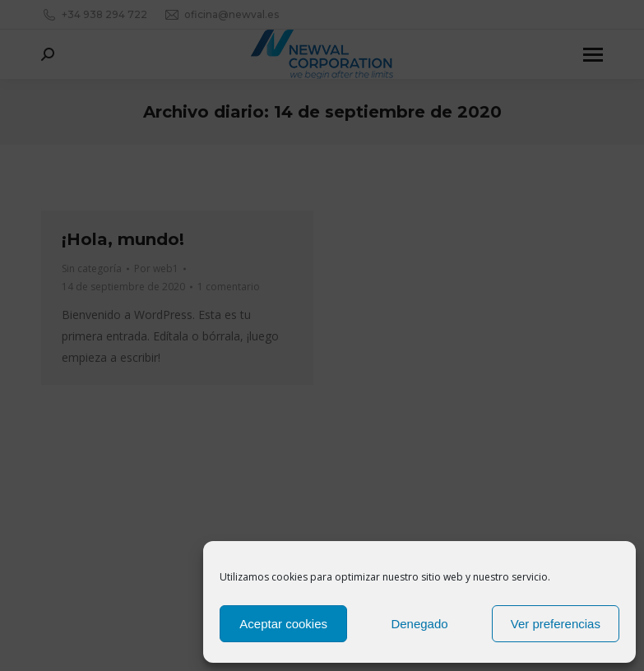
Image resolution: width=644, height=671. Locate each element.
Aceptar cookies (283, 624)
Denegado (419, 624)
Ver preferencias (556, 624)
